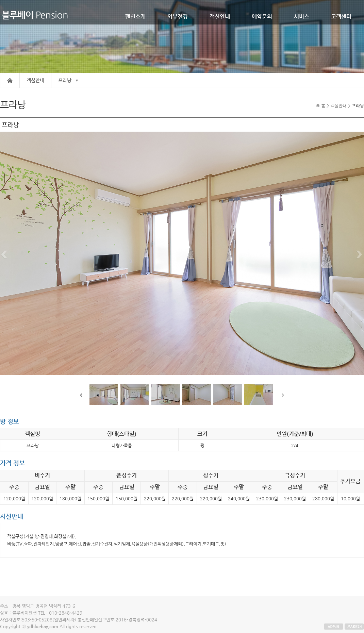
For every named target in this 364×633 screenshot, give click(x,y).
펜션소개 (135, 16)
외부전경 (178, 16)
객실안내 (220, 16)
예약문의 (262, 16)
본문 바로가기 (0, 0)
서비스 (302, 16)
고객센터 (341, 16)
